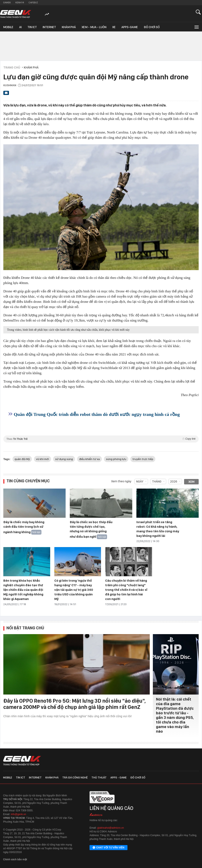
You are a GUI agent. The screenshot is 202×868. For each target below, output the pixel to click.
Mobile (8, 27)
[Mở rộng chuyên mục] (196, 27)
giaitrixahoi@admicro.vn (111, 828)
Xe (114, 27)
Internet (49, 27)
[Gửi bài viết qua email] (6, 94)
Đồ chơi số (152, 27)
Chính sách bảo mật (15, 859)
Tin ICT (32, 27)
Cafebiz (33, 2)
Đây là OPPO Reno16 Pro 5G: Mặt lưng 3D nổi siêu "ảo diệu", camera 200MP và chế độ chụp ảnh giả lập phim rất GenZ (75, 704)
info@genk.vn (19, 814)
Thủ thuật (99, 777)
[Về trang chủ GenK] (16, 14)
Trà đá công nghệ (75, 777)
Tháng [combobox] (157, 481)
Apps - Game (118, 777)
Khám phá (69, 27)
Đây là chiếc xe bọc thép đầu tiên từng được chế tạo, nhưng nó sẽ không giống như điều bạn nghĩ (91, 529)
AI (20, 27)
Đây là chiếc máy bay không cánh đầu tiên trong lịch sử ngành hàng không (24, 527)
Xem (191, 482)
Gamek (7, 2)
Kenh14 (20, 2)
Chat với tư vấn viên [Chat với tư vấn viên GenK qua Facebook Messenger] (108, 848)
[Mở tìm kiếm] (198, 12)
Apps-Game (130, 27)
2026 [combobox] (174, 481)
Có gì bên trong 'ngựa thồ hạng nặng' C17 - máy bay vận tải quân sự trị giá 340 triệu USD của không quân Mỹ (74, 590)
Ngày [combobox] (140, 481)
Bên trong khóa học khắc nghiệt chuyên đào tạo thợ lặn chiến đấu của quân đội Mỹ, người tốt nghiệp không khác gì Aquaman (23, 590)
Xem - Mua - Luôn (94, 27)
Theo (101, 439)
